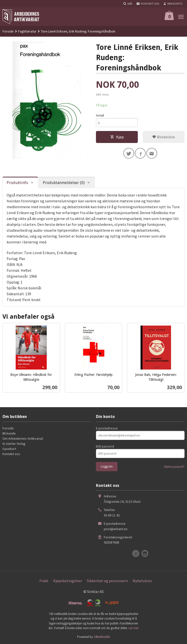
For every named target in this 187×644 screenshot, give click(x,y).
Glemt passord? (174, 467)
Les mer (134, 628)
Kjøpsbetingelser (68, 581)
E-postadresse (107, 428)
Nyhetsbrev (142, 581)
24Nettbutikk (102, 637)
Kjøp (117, 137)
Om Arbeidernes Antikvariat (23, 438)
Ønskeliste (164, 137)
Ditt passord (105, 446)
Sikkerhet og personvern (107, 581)
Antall (100, 115)
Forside (8, 31)
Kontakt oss (11, 454)
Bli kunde (9, 433)
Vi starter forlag (14, 444)
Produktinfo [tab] (17, 183)
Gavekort (9, 449)
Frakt (44, 581)
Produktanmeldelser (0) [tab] (64, 183)
